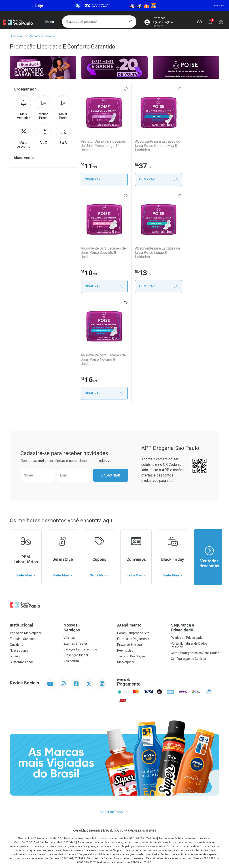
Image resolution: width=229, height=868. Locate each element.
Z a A (63, 134)
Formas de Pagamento (133, 639)
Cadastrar (111, 475)
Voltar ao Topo (115, 812)
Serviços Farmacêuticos (80, 649)
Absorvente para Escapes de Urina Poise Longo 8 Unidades (160, 250)
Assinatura (71, 661)
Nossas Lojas (19, 650)
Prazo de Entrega (129, 645)
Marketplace (126, 662)
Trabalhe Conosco (23, 639)
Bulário (15, 656)
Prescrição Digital (76, 655)
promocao (49, 36)
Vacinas (69, 638)
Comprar (105, 179)
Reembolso (125, 650)
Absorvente (24, 158)
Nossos (88, 628)
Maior (63, 108)
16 (89, 380)
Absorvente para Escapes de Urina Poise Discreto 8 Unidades (103, 253)
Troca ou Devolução (131, 656)
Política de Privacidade (187, 638)
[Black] (114, 6)
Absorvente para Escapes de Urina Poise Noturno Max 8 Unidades (159, 146)
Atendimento (129, 625)
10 (89, 273)
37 (144, 166)
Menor (43, 108)
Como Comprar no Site (133, 633)
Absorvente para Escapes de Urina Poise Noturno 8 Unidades (103, 359)
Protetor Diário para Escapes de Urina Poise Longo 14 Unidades (103, 146)
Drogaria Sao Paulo (23, 36)
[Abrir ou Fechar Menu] (48, 22)
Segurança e (195, 628)
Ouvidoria (17, 645)
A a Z (43, 134)
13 (144, 273)
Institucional (21, 625)
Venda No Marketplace (26, 633)
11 (89, 166)
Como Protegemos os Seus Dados (195, 653)
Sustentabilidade (22, 662)
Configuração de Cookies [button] (188, 659)
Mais (23, 108)
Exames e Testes (76, 644)
